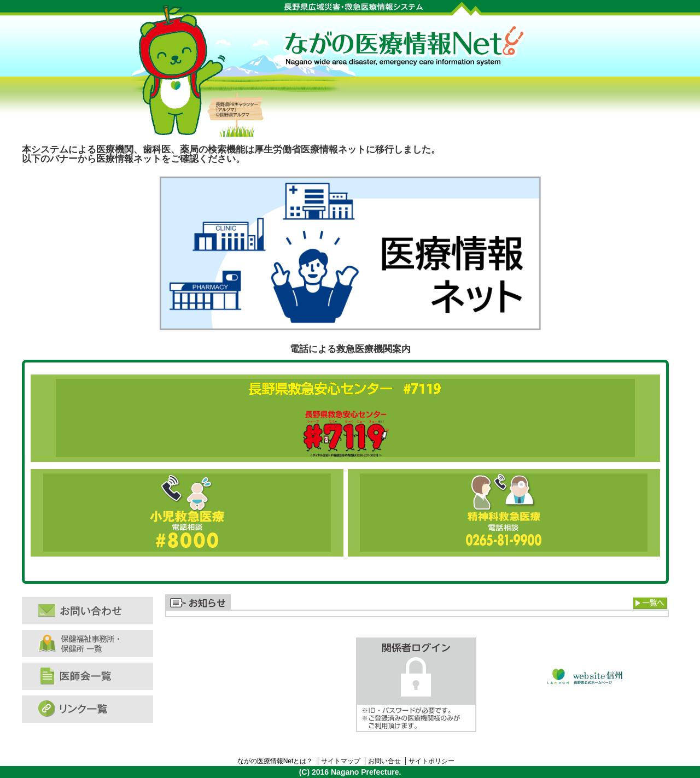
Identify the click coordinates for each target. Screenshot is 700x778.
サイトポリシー (431, 761)
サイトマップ (341, 761)
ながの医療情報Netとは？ (275, 761)
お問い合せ (384, 761)
